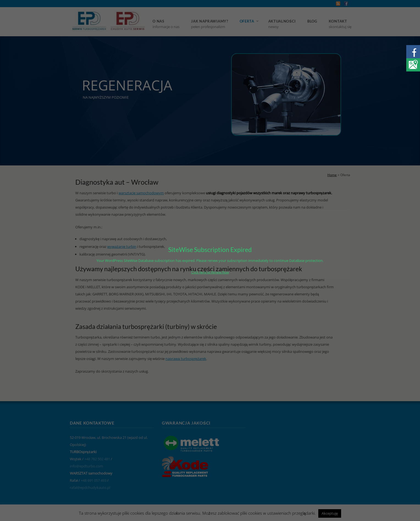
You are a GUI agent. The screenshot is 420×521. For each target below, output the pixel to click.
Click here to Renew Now (210, 272)
